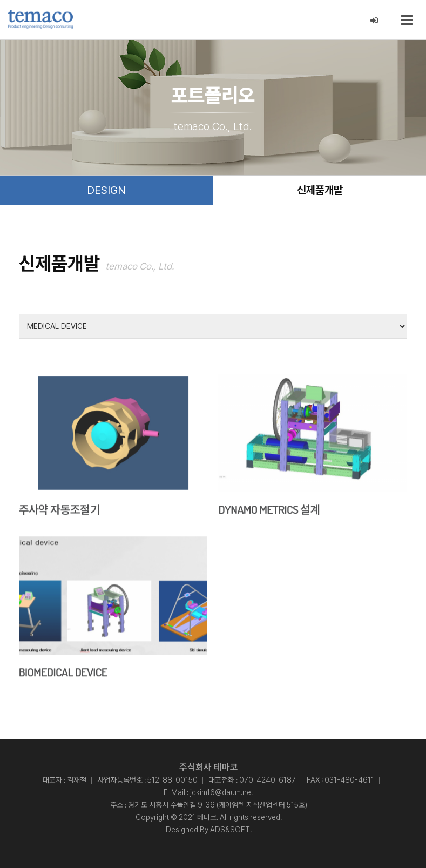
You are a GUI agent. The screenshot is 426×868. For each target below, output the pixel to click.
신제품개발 (320, 190)
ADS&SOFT (230, 829)
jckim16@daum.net (222, 792)
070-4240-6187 (268, 779)
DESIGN (106, 190)
